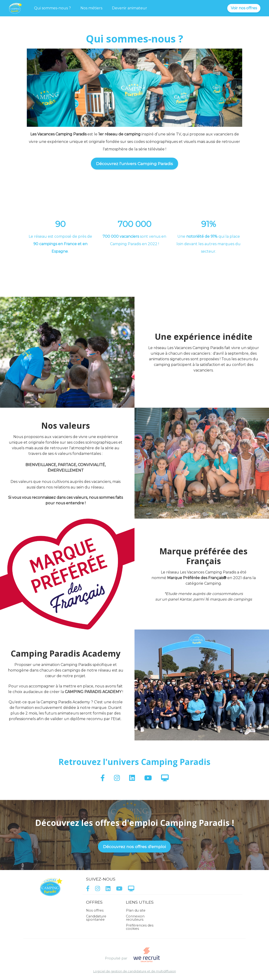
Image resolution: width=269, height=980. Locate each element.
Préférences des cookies (140, 927)
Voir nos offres (244, 8)
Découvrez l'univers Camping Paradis (134, 164)
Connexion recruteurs (135, 918)
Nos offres (95, 910)
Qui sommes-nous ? (52, 8)
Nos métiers (91, 8)
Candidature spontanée (96, 918)
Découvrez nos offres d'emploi (134, 847)
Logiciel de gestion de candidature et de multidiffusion (135, 971)
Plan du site (136, 910)
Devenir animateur (129, 8)
